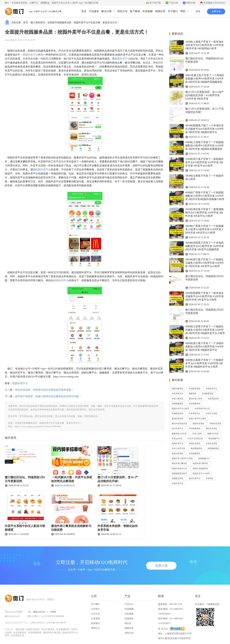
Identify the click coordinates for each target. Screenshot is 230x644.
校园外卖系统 (198, 424)
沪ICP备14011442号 (56, 623)
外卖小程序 (197, 434)
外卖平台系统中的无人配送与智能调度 (25, 528)
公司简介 (96, 609)
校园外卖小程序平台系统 (182, 458)
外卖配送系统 (195, 389)
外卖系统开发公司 (202, 409)
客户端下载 (155, 3)
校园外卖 (160, 11)
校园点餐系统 (177, 389)
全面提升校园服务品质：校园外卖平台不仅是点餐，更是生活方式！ (83, 22)
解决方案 (107, 11)
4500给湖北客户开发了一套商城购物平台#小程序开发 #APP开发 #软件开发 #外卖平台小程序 (204, 213)
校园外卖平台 (30, 55)
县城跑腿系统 (208, 394)
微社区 (128, 623)
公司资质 (96, 619)
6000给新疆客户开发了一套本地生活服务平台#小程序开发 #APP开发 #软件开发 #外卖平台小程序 (205, 296)
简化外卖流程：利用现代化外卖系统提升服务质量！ (44, 390)
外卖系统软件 (213, 399)
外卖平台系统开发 (195, 439)
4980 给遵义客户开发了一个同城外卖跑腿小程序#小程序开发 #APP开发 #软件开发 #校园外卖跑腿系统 (205, 79)
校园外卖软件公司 (179, 469)
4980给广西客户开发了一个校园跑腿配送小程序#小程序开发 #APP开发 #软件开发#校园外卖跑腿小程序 (205, 196)
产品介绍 (173, 3)
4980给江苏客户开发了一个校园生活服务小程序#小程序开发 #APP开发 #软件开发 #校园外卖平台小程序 (205, 330)
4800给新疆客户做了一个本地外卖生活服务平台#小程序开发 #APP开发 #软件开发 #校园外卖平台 (205, 129)
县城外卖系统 (177, 419)
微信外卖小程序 (195, 399)
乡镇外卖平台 (177, 483)
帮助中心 (96, 628)
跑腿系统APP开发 (179, 434)
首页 (84, 11)
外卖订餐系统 (177, 399)
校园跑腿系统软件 (179, 473)
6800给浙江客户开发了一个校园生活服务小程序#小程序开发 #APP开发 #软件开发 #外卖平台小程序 (205, 263)
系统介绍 (122, 11)
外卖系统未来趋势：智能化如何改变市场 (118, 528)
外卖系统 (210, 478)
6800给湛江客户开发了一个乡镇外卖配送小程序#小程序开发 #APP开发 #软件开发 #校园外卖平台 (205, 347)
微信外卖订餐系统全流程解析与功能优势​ (71, 528)
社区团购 (129, 614)
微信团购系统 (196, 448)
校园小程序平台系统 (197, 419)
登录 (198, 11)
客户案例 (135, 11)
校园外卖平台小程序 (180, 409)
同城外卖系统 (215, 424)
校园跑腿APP (204, 458)
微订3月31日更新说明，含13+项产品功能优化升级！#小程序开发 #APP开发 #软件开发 (205, 95)
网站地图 (20, 629)
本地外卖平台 (211, 389)
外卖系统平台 (195, 413)
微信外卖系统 (211, 428)
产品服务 (94, 11)
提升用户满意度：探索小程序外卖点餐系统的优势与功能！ (48, 396)
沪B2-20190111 (38, 623)
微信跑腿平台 (214, 439)
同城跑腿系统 (177, 404)
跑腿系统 (193, 394)
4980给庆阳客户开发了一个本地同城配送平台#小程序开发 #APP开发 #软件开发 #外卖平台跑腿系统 (205, 246)
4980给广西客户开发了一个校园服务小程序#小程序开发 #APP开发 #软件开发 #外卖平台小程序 (204, 229)
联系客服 (214, 3)
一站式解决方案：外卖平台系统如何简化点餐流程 (72, 479)
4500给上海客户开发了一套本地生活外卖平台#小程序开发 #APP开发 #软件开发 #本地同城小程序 (205, 45)
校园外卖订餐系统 (200, 463)
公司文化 (96, 614)
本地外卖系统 (211, 443)
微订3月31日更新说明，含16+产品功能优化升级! (118, 479)
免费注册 (216, 11)
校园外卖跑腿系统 (200, 469)
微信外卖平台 (195, 478)
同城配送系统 (177, 413)
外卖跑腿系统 (195, 404)
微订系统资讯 (38, 22)
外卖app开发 (177, 439)
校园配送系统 (177, 478)
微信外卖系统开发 (179, 424)
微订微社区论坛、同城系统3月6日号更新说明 (25, 479)
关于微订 (173, 11)
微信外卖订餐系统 (179, 463)
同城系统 (129, 619)
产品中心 (129, 604)
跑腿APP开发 (213, 434)
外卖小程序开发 (178, 448)
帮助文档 (191, 3)
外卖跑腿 (148, 11)
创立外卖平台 (177, 428)
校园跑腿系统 (213, 448)
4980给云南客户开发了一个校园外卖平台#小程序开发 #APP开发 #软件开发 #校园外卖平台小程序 (204, 363)
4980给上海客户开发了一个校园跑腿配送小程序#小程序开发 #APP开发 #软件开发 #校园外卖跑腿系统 (205, 146)
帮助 (183, 11)
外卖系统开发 (177, 394)
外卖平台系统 (211, 413)
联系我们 (96, 623)
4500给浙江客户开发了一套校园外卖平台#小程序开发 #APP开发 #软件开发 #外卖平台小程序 (204, 162)
